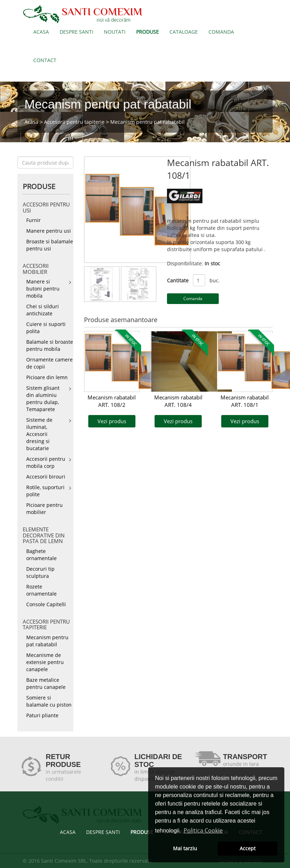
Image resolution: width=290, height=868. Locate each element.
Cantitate (178, 280)
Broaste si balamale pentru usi (50, 245)
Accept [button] (248, 848)
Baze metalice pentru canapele (46, 683)
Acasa (31, 122)
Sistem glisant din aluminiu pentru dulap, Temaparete (43, 399)
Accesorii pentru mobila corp (46, 462)
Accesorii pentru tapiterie (74, 122)
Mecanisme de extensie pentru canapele (45, 662)
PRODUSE (147, 32)
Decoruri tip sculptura (40, 572)
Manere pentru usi (49, 231)
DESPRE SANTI (76, 32)
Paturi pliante (42, 715)
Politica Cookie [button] (203, 830)
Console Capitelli (46, 604)
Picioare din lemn (47, 377)
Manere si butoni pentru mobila (43, 289)
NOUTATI (115, 32)
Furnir (34, 220)
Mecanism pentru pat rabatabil (147, 122)
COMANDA (221, 32)
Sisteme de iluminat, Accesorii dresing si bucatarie (39, 434)
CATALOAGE (184, 32)
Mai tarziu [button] (185, 848)
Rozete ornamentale (41, 590)
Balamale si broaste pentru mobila (50, 345)
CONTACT (45, 60)
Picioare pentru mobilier (44, 508)
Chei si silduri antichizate (43, 310)
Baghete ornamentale (41, 555)
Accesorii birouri (46, 477)
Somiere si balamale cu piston (49, 701)
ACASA (41, 32)
